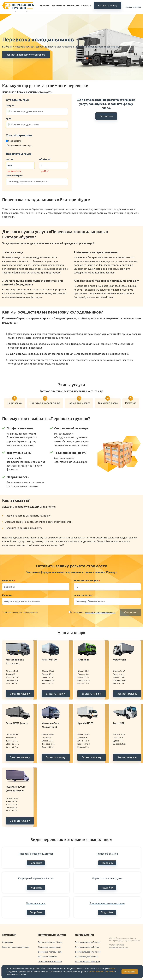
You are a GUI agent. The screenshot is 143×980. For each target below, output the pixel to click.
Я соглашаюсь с (93, 612)
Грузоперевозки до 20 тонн (50, 942)
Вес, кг (10, 159)
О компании (73, 6)
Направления (58, 6)
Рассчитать (106, 116)
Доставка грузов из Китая (87, 957)
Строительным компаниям (50, 961)
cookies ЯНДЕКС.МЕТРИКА (102, 972)
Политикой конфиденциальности (100, 612)
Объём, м (45, 159)
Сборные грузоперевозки (49, 947)
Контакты (86, 6)
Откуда (10, 105)
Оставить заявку (108, 6)
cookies (112, 969)
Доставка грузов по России (87, 947)
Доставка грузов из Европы (87, 942)
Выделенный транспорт (20, 145)
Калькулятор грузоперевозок (16, 947)
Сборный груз (15, 141)
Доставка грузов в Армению (88, 952)
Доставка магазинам (47, 957)
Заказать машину (20, 694)
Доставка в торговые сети (50, 952)
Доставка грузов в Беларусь (88, 961)
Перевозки (44, 6)
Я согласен (130, 972)
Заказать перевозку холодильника (26, 55)
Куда (9, 118)
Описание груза (15, 176)
